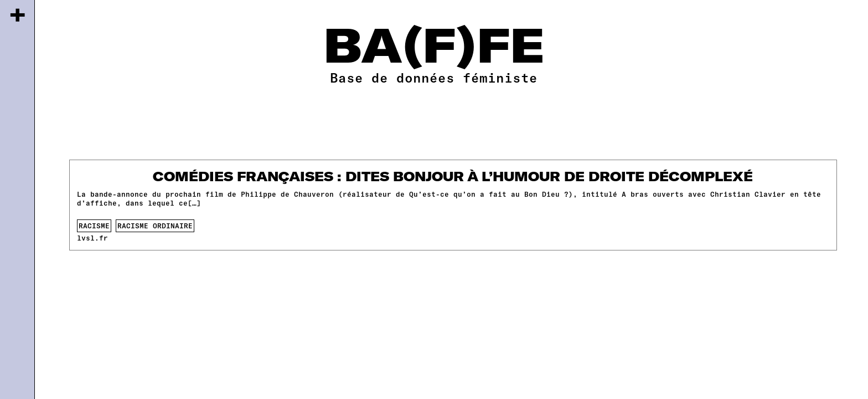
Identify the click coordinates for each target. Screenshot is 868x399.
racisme (94, 226)
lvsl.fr (92, 238)
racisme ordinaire (155, 226)
